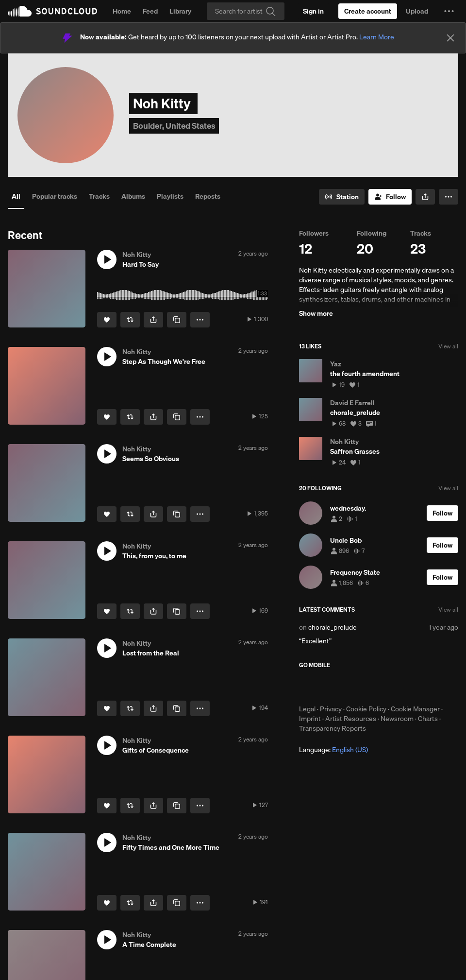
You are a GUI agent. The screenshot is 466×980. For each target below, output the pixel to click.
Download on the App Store (328, 687)
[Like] (107, 320)
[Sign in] (313, 11)
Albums (133, 196)
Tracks (99, 196)
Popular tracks (55, 196)
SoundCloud (52, 11)
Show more (316, 313)
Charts (428, 719)
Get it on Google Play (394, 687)
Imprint (310, 719)
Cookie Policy (366, 709)
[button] (449, 11)
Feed (150, 11)
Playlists (170, 196)
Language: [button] (333, 750)
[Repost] (130, 320)
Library (180, 11)
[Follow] (390, 197)
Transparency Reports (333, 728)
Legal (307, 709)
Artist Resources (351, 719)
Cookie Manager (415, 709)
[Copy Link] (177, 320)
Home (122, 11)
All (16, 196)
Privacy (331, 709)
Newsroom (397, 719)
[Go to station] (342, 197)
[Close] (450, 38)
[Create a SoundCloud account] (368, 11)
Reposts (208, 196)
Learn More (377, 37)
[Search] (246, 11)
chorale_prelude (333, 627)
